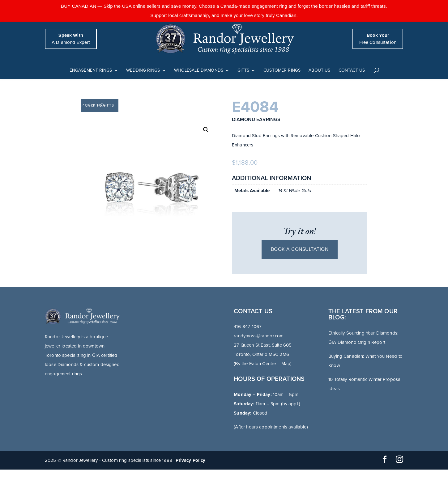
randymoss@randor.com (259, 336)
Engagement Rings (91, 71)
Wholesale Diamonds (199, 71)
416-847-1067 (248, 327)
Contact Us (352, 71)
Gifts (243, 71)
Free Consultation (378, 39)
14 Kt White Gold (295, 191)
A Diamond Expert (71, 39)
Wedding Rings (143, 71)
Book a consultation (300, 249)
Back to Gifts (100, 105)
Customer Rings (282, 71)
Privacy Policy (190, 460)
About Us (319, 71)
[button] (206, 130)
